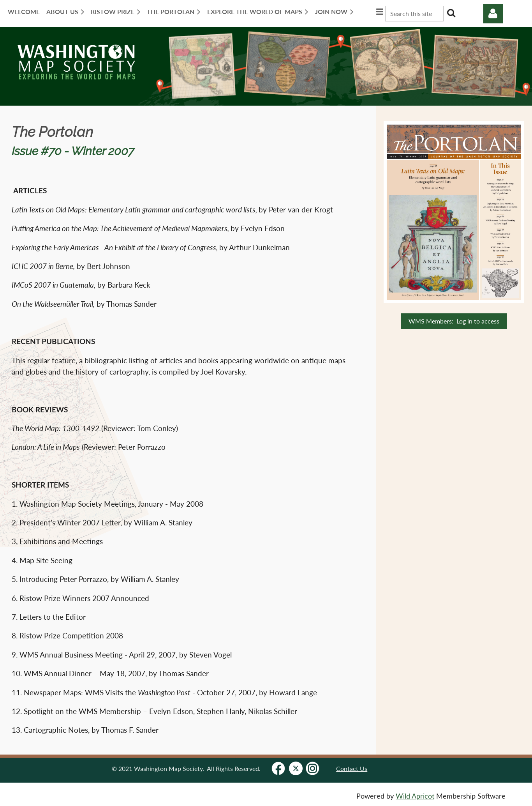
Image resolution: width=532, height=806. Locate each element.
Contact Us (352, 768)
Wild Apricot (415, 796)
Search (451, 13)
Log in (493, 14)
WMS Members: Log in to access (454, 321)
